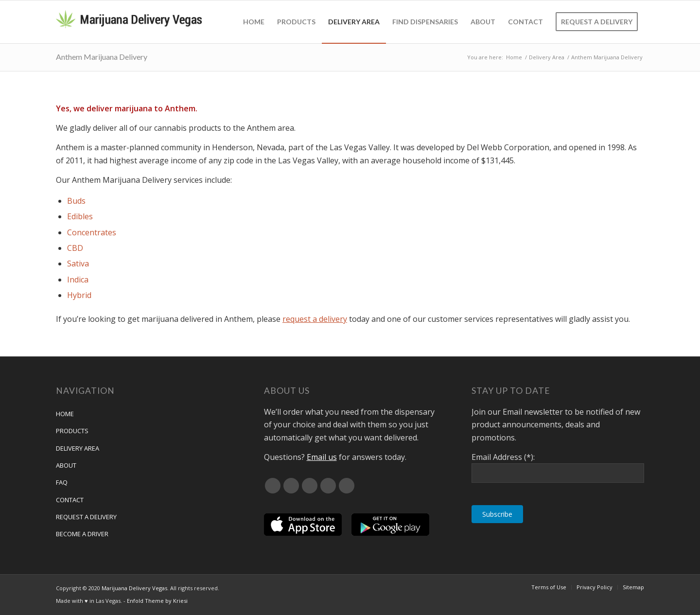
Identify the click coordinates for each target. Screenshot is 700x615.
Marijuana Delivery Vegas (134, 588)
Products (72, 431)
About (66, 465)
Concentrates (92, 232)
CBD (75, 248)
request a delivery (315, 319)
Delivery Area (78, 448)
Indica (78, 280)
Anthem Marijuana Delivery (102, 57)
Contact (70, 500)
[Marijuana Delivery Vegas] (129, 22)
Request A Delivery (86, 517)
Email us (322, 457)
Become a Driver (82, 534)
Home (65, 414)
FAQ (62, 482)
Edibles (80, 216)
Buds (76, 201)
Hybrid (79, 295)
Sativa (78, 264)
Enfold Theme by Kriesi (157, 601)
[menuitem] (254, 22)
